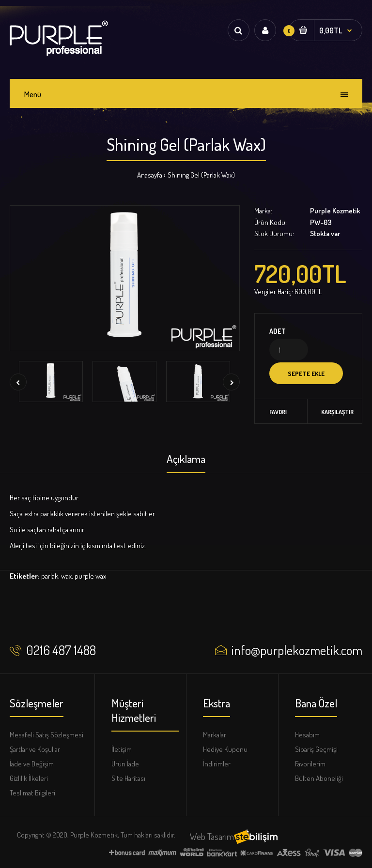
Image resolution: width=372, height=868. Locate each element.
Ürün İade (125, 764)
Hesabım (307, 735)
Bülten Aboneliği (319, 778)
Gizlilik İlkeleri (29, 778)
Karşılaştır (335, 412)
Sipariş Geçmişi (316, 749)
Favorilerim (310, 764)
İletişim (122, 749)
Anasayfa (150, 175)
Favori (278, 412)
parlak (50, 576)
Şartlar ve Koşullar (35, 749)
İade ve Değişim (32, 764)
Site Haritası (128, 778)
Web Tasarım (212, 836)
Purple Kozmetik (335, 211)
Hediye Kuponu (225, 749)
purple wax (90, 576)
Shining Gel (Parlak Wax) (201, 175)
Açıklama (186, 458)
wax (66, 576)
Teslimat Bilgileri (32, 793)
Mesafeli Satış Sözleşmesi (46, 735)
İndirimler (217, 764)
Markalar (215, 735)
